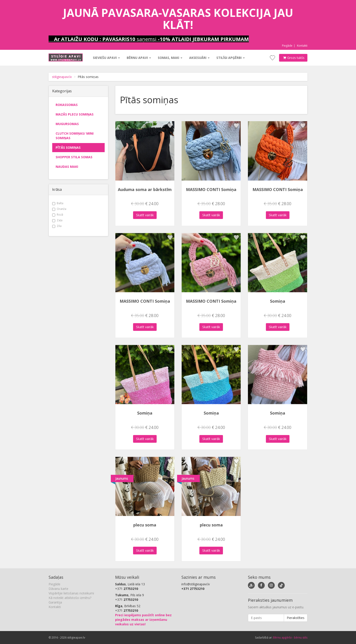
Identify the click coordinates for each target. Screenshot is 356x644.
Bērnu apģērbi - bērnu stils (290, 638)
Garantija (55, 602)
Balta (58, 203)
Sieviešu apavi (106, 58)
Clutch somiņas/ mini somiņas (75, 136)
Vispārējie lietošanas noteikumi (71, 593)
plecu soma (145, 525)
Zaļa (57, 220)
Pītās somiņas (68, 147)
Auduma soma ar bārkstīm (145, 189)
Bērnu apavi (139, 58)
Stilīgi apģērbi (231, 58)
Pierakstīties (296, 618)
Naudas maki (67, 167)
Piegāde (287, 46)
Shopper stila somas (74, 157)
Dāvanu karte (58, 589)
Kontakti (302, 46)
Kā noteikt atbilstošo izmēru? (70, 598)
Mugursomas (67, 124)
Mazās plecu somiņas (75, 114)
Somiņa (278, 301)
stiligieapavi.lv (62, 77)
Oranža (59, 209)
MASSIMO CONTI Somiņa (211, 189)
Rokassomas (67, 105)
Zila (57, 226)
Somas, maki (170, 58)
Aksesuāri (199, 58)
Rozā (58, 215)
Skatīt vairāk (145, 215)
